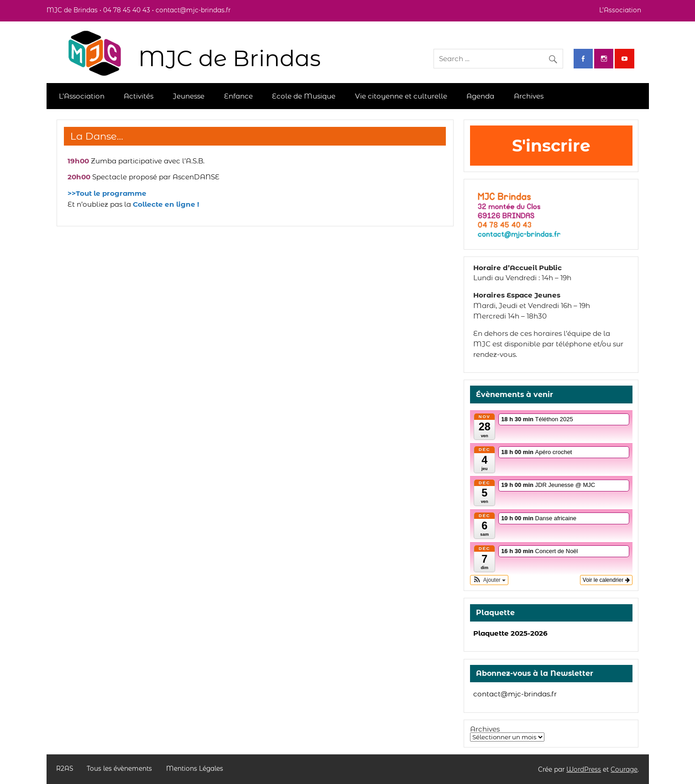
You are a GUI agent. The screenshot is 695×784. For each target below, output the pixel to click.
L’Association (620, 10)
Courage (624, 769)
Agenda (480, 96)
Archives (529, 96)
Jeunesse (189, 96)
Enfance (238, 96)
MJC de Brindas (230, 58)
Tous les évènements (119, 769)
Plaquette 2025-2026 (510, 633)
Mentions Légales (195, 769)
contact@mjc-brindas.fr (515, 694)
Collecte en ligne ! (166, 204)
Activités (138, 96)
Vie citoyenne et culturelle (401, 96)
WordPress (584, 769)
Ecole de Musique (304, 96)
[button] (489, 580)
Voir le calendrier (606, 580)
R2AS (65, 769)
